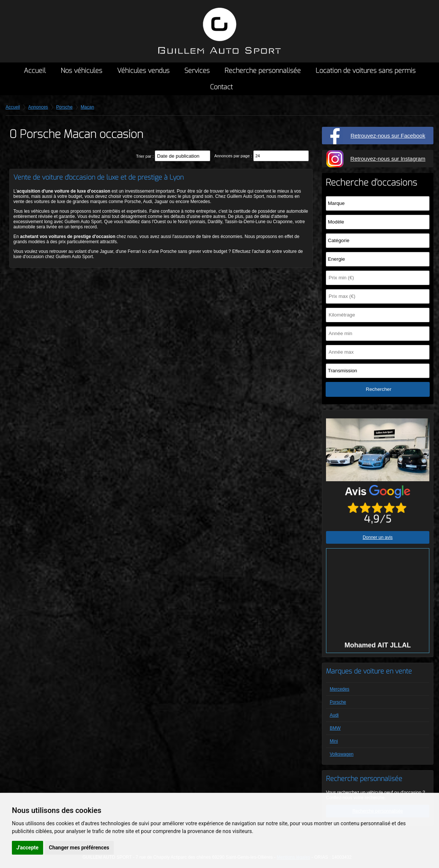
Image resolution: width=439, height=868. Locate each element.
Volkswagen (342, 754)
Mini (334, 741)
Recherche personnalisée (263, 71)
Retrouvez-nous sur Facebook (388, 136)
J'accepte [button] (28, 848)
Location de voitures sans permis (366, 71)
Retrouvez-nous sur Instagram (388, 159)
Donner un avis (378, 537)
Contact (221, 87)
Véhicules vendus (143, 71)
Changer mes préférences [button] (79, 848)
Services (197, 71)
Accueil (35, 71)
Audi (334, 715)
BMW (335, 728)
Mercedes (340, 689)
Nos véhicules (81, 71)
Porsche (338, 702)
